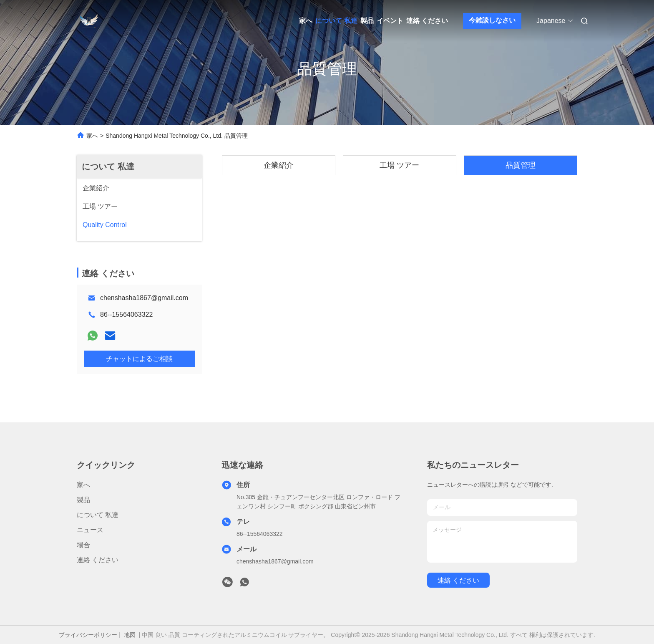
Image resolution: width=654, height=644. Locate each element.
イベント (390, 21)
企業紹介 (279, 165)
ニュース (90, 530)
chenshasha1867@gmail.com (144, 298)
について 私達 (336, 21)
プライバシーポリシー (88, 635)
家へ (306, 21)
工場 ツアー (399, 165)
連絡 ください (427, 21)
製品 (367, 21)
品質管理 (521, 165)
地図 (130, 635)
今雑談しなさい (492, 20)
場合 (83, 545)
